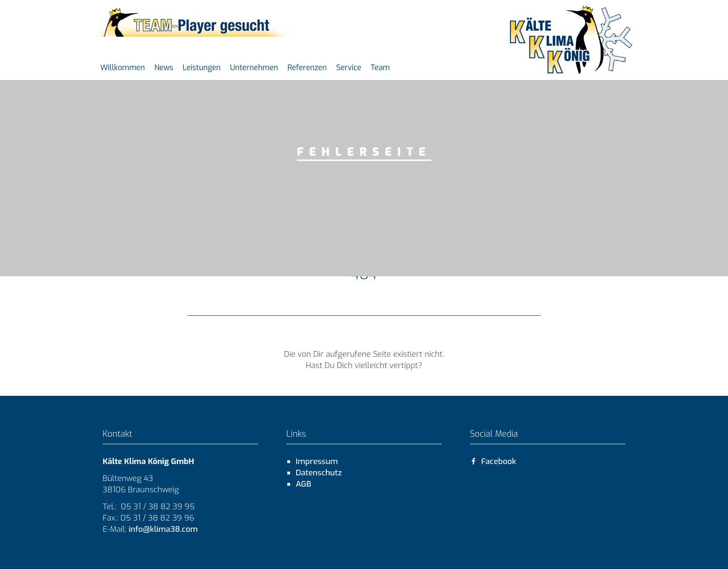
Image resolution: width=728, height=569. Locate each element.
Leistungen (202, 68)
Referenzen (307, 68)
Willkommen (123, 68)
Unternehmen (254, 68)
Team (380, 68)
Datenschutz (319, 473)
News (164, 68)
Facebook (493, 461)
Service (349, 68)
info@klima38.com (162, 529)
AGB (303, 484)
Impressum (317, 461)
